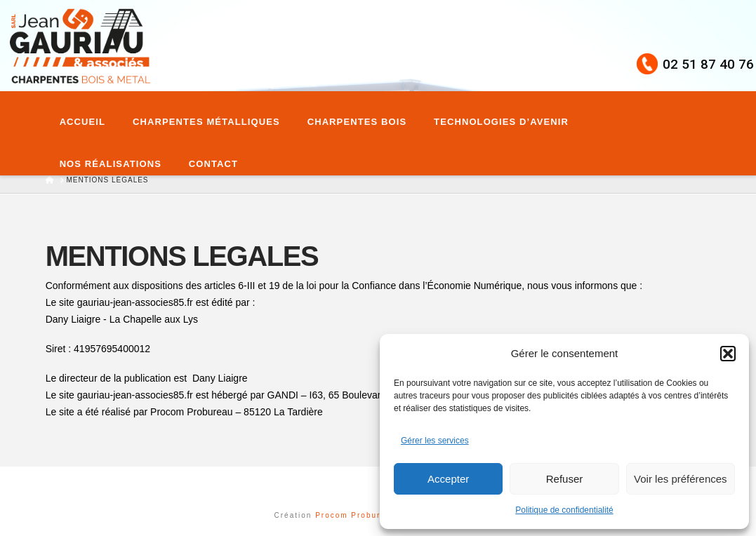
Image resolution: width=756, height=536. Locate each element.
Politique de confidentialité (564, 510)
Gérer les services (435, 441)
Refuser (565, 479)
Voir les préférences (681, 479)
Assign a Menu (378, 485)
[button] (728, 354)
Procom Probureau (358, 515)
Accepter (448, 479)
